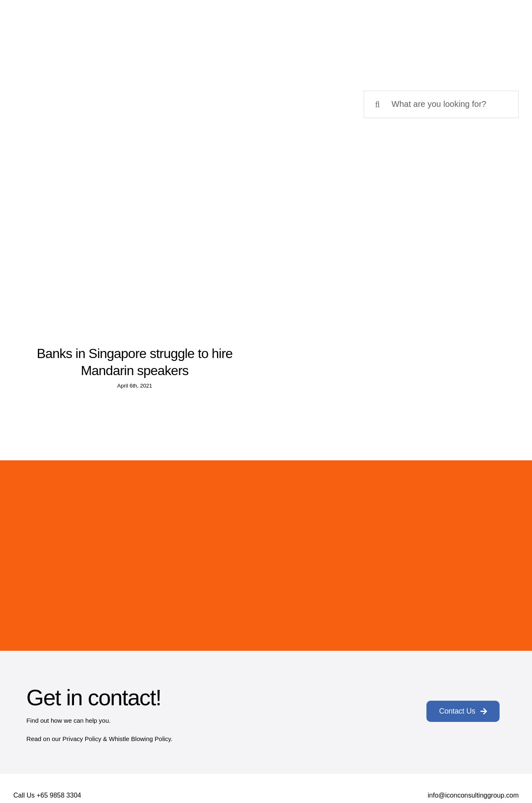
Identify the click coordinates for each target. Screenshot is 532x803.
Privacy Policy (82, 739)
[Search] (377, 104)
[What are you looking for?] (441, 104)
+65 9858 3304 (59, 795)
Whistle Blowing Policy (140, 739)
